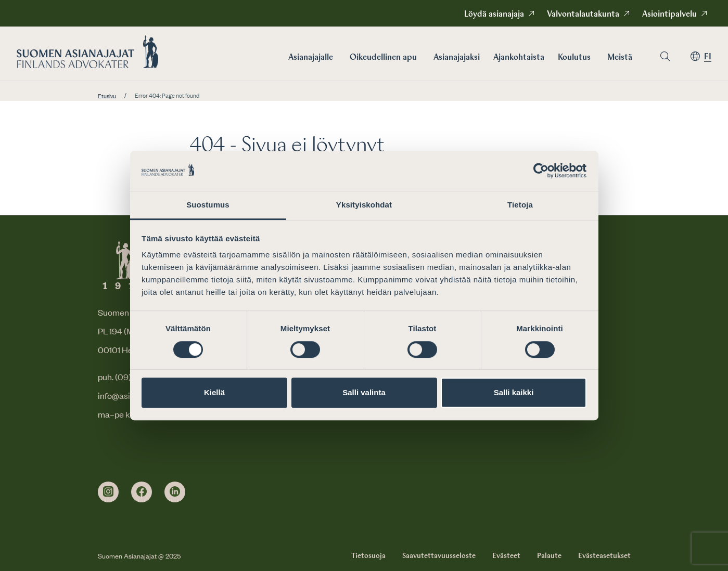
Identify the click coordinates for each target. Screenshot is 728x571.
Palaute (549, 556)
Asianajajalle (311, 58)
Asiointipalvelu (669, 15)
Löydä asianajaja (494, 15)
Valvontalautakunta (583, 15)
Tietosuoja (368, 556)
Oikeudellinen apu (383, 58)
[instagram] (108, 492)
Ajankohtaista (519, 58)
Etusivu (107, 96)
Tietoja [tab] (520, 205)
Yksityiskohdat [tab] (364, 205)
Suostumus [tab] (208, 205)
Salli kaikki (514, 392)
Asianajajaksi (457, 58)
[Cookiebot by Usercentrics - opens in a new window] (541, 171)
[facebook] (142, 492)
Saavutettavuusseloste (439, 556)
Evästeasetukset (604, 556)
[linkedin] (175, 492)
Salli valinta (364, 392)
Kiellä (214, 392)
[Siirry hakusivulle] (665, 56)
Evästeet (506, 556)
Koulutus (574, 58)
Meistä (620, 58)
